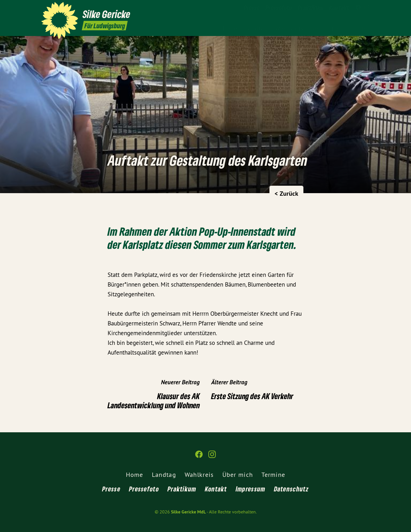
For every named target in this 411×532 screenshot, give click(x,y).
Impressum (251, 489)
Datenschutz (291, 489)
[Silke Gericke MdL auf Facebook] (358, 8)
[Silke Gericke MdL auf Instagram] (367, 8)
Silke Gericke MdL (188, 512)
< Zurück (286, 193)
